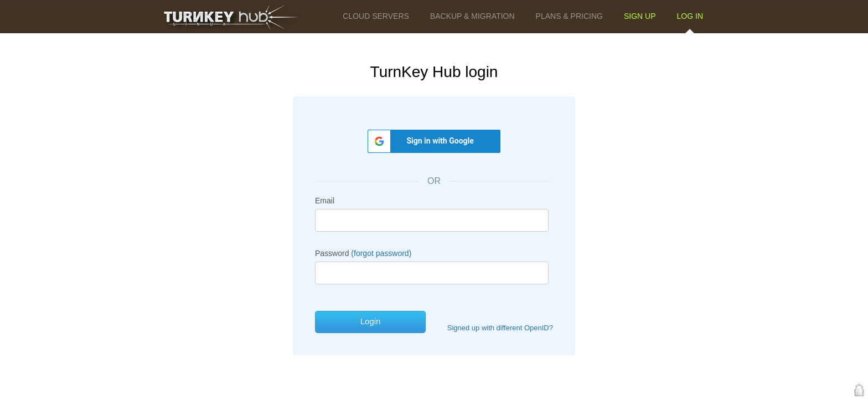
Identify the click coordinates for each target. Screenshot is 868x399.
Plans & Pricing (569, 16)
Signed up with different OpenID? (500, 328)
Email (325, 201)
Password (363, 253)
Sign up (640, 16)
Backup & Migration (472, 16)
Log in (690, 16)
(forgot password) (381, 253)
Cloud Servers (376, 16)
